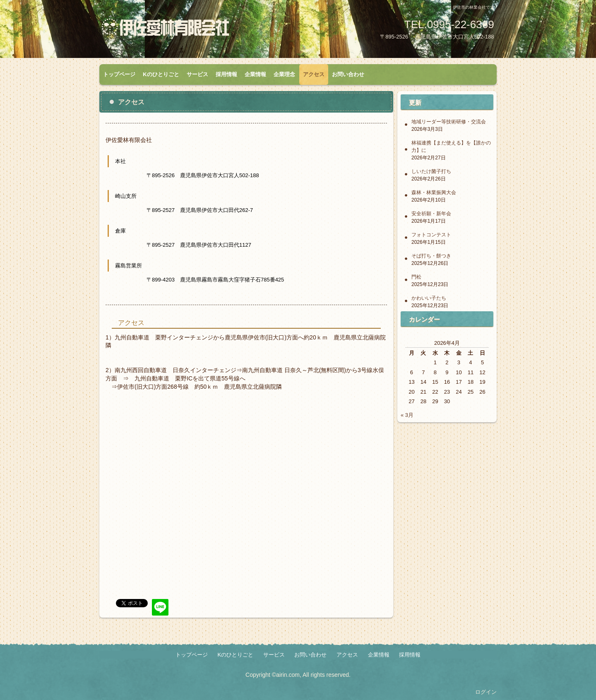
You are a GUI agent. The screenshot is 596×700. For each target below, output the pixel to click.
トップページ (119, 74)
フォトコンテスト (431, 235)
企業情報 (255, 74)
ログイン (486, 692)
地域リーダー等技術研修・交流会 (449, 122)
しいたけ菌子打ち (431, 171)
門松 (416, 277)
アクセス (314, 74)
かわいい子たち (429, 298)
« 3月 (407, 415)
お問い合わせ (348, 74)
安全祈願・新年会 (431, 214)
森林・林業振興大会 (434, 192)
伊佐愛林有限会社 (197, 30)
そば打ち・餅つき (431, 256)
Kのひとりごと (161, 74)
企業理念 (284, 74)
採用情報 (226, 74)
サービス (197, 74)
